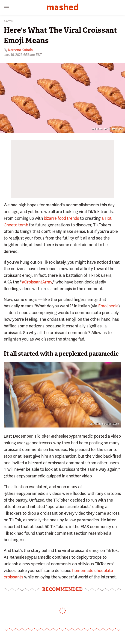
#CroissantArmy (37, 282)
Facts (8, 22)
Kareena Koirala (20, 50)
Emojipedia (108, 306)
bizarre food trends (61, 218)
